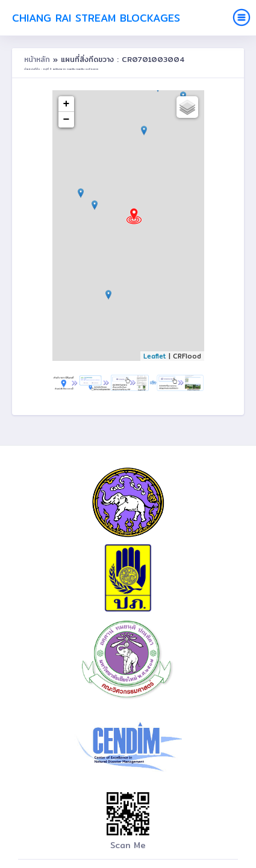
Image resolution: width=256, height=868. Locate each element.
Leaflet (155, 356)
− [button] (67, 120)
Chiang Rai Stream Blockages (96, 18)
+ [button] (67, 104)
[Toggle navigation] (242, 17)
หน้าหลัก (39, 59)
